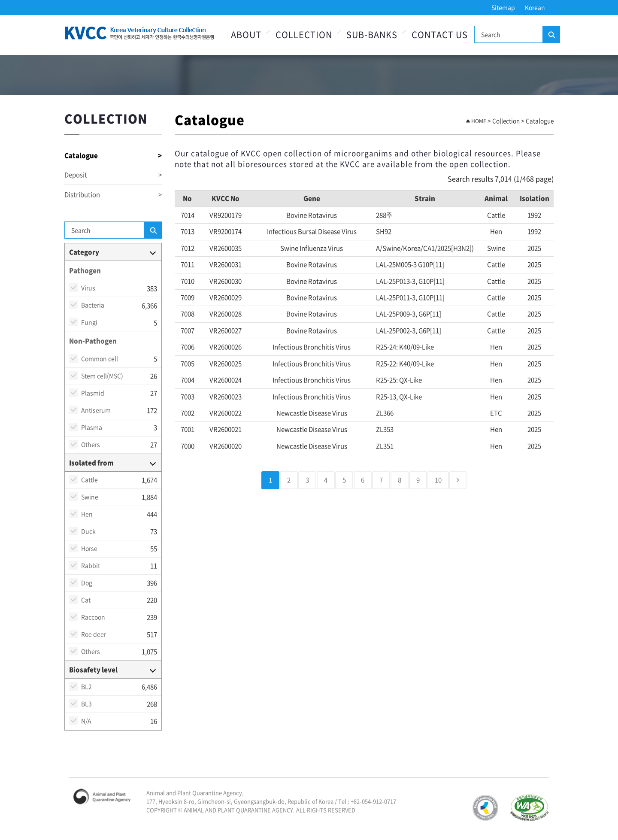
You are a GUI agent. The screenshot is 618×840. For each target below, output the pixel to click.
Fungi (89, 322)
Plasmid (93, 393)
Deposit (113, 175)
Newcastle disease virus (312, 413)
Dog (87, 582)
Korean (535, 7)
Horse (89, 548)
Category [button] (84, 252)
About (246, 35)
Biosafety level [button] (93, 670)
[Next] (458, 480)
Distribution (113, 195)
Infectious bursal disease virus (312, 231)
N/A (86, 721)
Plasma (92, 427)
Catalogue (113, 156)
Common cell (100, 358)
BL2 (86, 686)
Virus (88, 288)
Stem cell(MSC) (102, 376)
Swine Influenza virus (312, 248)
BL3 (86, 704)
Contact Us (440, 35)
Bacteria (93, 305)
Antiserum (96, 410)
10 (438, 480)
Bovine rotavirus (312, 215)
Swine (90, 497)
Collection (304, 35)
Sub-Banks (372, 35)
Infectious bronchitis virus (312, 347)
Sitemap (503, 7)
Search (551, 35)
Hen (87, 514)
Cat (86, 600)
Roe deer (94, 634)
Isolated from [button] (91, 463)
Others (91, 444)
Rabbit (91, 565)
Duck (88, 531)
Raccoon (93, 617)
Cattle (89, 479)
